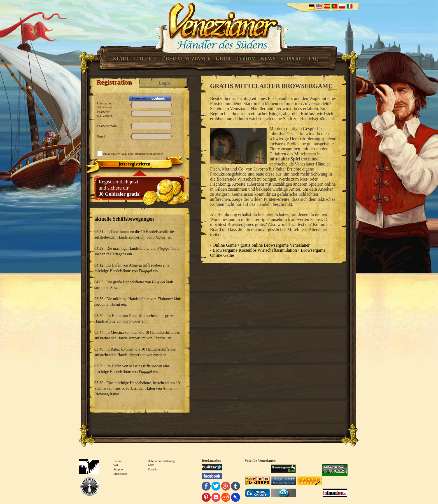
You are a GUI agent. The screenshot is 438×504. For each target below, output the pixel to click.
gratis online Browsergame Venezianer (275, 245)
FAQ (314, 59)
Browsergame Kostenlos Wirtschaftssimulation (255, 250)
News (268, 59)
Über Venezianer (187, 59)
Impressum (120, 473)
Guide (224, 59)
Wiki (117, 465)
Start (121, 59)
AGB (124, 154)
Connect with (140, 98)
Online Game (225, 245)
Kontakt (153, 469)
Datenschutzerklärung (161, 461)
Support (292, 59)
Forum (246, 59)
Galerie (146, 59)
